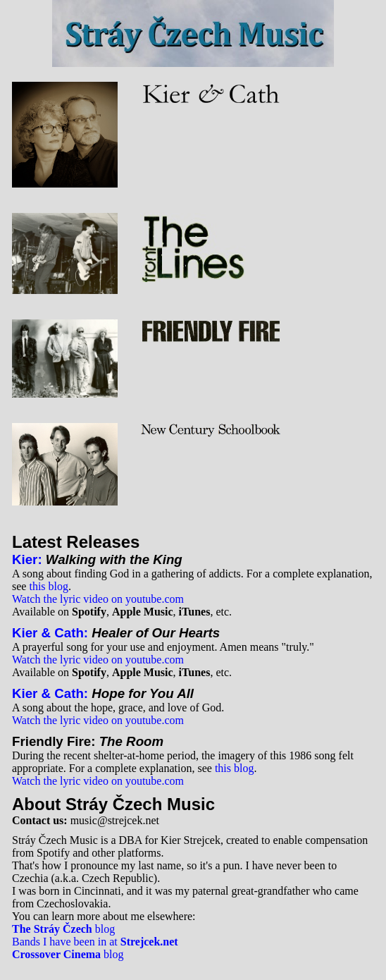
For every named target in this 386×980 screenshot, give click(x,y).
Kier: (27, 559)
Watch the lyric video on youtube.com (98, 599)
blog (63, 929)
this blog (49, 586)
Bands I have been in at (95, 942)
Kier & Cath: (50, 633)
